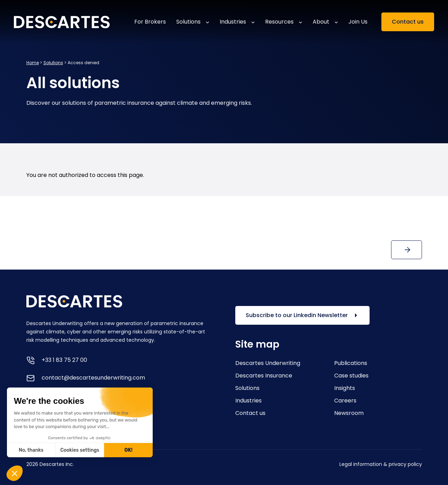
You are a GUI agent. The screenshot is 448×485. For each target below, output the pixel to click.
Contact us (408, 22)
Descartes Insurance (264, 376)
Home (33, 63)
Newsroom (349, 413)
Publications (351, 363)
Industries (233, 22)
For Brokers (150, 22)
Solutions (188, 22)
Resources (279, 22)
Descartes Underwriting (268, 363)
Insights (345, 388)
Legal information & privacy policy (381, 464)
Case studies (351, 376)
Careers (345, 401)
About (321, 22)
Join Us (358, 22)
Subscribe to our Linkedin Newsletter (302, 315)
